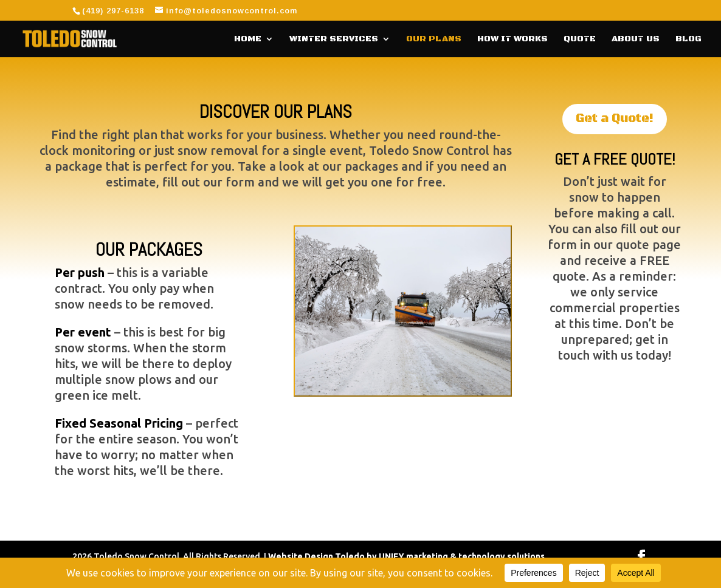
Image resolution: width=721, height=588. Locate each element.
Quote (580, 39)
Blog (688, 39)
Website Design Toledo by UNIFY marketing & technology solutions (406, 556)
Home (248, 39)
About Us (636, 39)
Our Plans (434, 39)
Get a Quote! (615, 119)
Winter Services (334, 39)
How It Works (512, 39)
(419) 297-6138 (113, 11)
